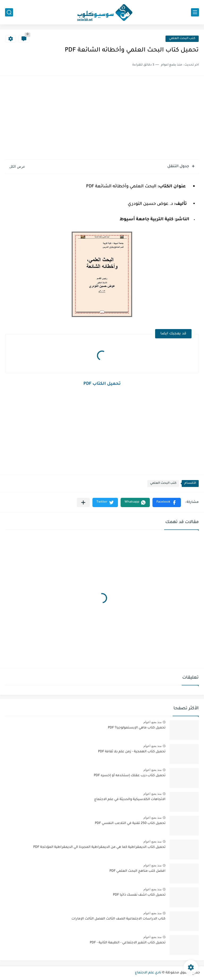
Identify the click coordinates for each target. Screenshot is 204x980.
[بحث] (9, 12)
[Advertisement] (102, 118)
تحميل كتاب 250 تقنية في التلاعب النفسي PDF (130, 823)
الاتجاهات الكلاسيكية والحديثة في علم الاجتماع (130, 800)
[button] (167, 502)
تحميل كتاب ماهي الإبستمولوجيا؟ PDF (137, 728)
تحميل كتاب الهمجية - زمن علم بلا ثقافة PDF (132, 752)
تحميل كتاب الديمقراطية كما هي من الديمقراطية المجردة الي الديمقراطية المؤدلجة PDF (99, 847)
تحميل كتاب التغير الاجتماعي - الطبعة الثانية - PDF (128, 943)
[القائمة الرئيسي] (195, 12)
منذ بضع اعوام (152, 722)
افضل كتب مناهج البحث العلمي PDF (137, 871)
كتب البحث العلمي (182, 39)
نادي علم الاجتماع (148, 973)
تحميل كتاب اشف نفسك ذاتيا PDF (139, 895)
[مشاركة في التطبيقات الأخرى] (83, 502)
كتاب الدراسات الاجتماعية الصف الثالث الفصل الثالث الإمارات (118, 919)
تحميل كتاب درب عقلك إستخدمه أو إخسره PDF (130, 776)
